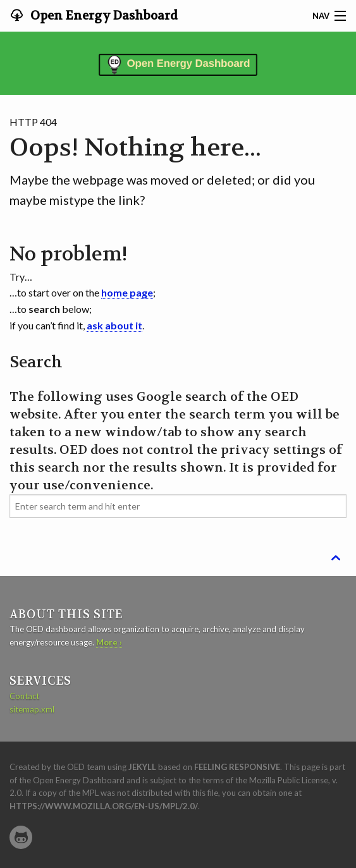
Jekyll (142, 767)
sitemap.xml (32, 709)
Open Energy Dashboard (103, 16)
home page (127, 292)
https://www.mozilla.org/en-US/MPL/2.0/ (104, 806)
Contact (24, 696)
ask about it (114, 325)
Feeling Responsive (237, 767)
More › (109, 642)
